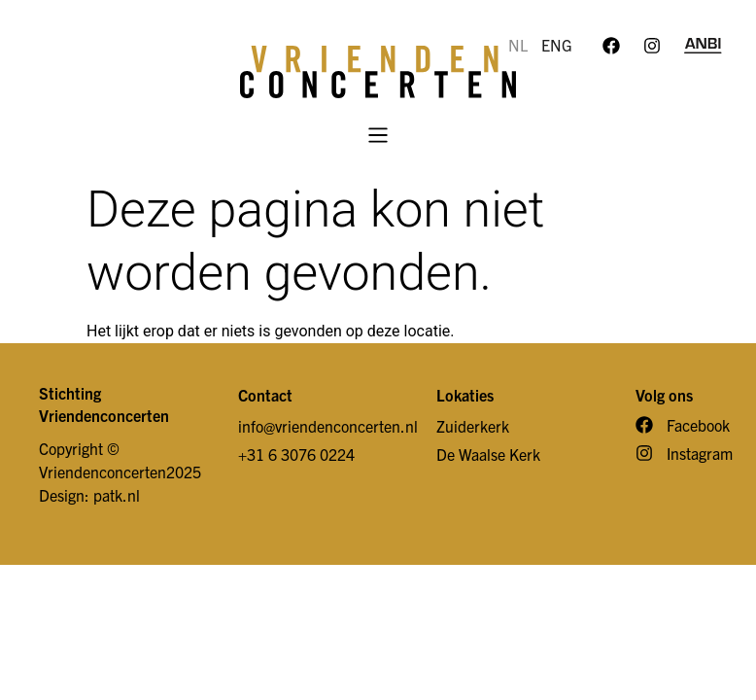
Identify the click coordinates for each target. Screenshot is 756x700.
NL (518, 45)
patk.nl (117, 495)
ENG (557, 45)
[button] (378, 137)
